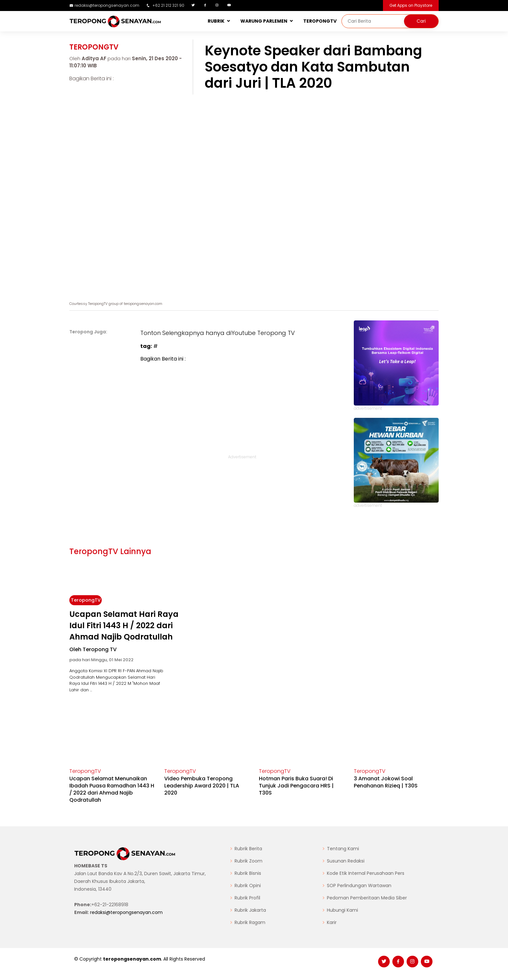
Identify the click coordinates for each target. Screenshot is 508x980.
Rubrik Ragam (250, 922)
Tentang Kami (343, 849)
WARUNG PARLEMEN (264, 21)
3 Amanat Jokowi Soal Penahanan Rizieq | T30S (386, 782)
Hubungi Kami (342, 910)
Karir (332, 922)
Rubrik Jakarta (250, 910)
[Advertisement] (242, 411)
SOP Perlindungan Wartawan (359, 885)
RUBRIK (216, 21)
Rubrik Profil (247, 898)
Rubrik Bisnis (248, 873)
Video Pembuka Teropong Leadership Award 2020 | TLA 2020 (202, 786)
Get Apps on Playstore (411, 5)
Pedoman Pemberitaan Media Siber (367, 898)
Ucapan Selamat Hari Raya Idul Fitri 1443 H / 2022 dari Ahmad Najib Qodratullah (124, 625)
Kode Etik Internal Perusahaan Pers (366, 873)
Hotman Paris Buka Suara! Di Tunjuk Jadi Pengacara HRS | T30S (296, 786)
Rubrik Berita (248, 849)
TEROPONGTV (320, 21)
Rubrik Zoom (248, 861)
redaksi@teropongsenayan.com (107, 5)
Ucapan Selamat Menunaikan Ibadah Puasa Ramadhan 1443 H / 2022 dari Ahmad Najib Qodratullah (112, 789)
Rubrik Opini (248, 885)
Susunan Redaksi (346, 861)
